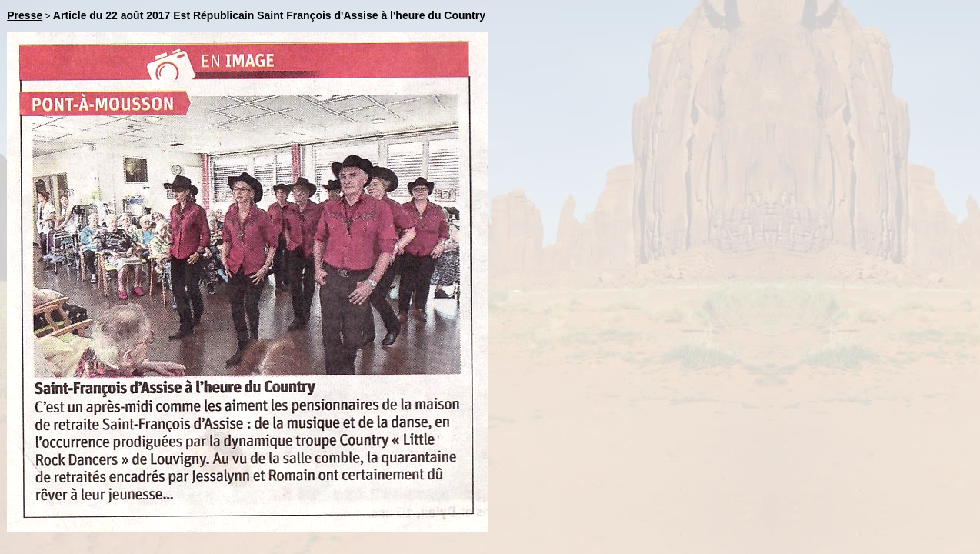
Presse (25, 15)
